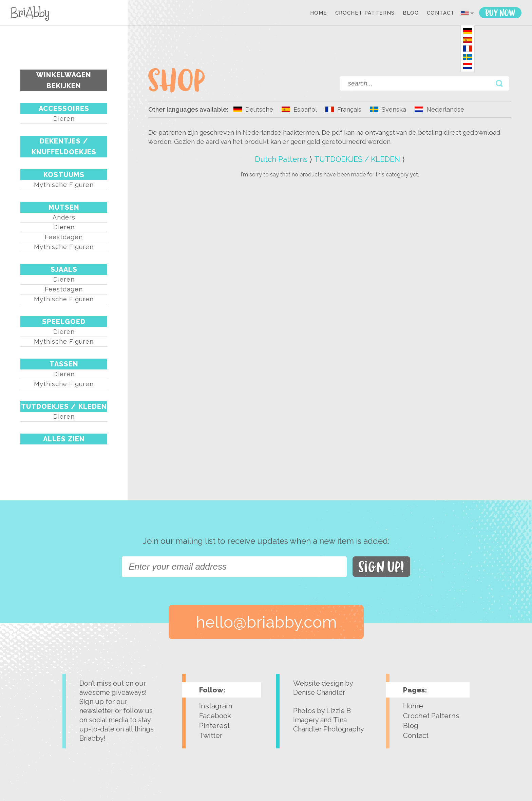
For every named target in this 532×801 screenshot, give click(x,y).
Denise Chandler (319, 692)
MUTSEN (64, 207)
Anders (64, 217)
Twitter (211, 735)
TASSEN (64, 364)
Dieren (64, 119)
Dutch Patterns (281, 159)
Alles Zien (64, 439)
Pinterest (214, 726)
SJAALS (64, 269)
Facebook (215, 716)
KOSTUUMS (64, 175)
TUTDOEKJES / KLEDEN (64, 406)
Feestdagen (64, 237)
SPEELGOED (64, 322)
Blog (411, 13)
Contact (441, 13)
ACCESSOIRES (64, 109)
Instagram (216, 706)
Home (319, 13)
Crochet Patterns (365, 13)
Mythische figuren (64, 185)
